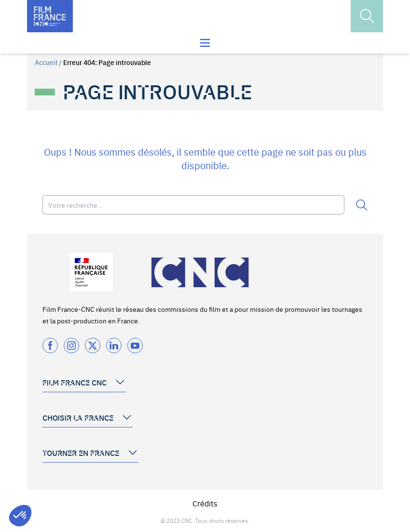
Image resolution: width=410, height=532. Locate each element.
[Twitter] (93, 346)
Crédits (205, 503)
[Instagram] (71, 346)
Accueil (46, 62)
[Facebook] (50, 346)
